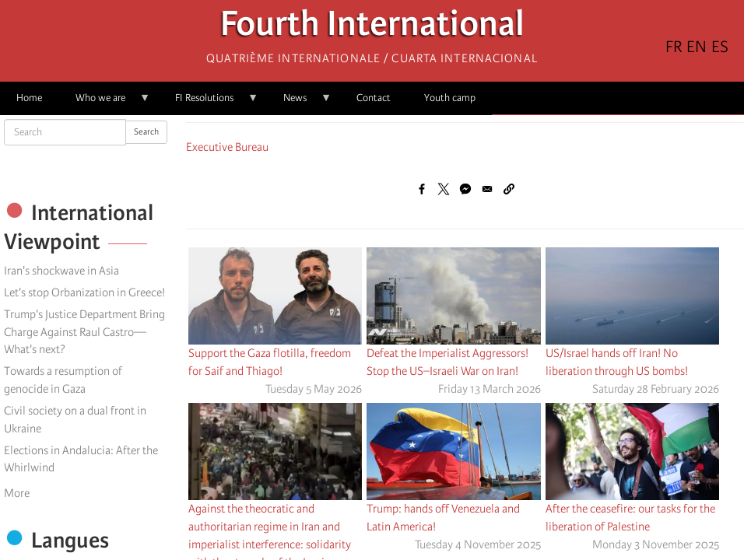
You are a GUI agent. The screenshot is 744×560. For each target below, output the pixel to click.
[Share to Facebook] (422, 189)
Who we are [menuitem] (105, 103)
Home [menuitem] (29, 98)
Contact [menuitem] (374, 98)
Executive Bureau (227, 147)
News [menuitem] (299, 103)
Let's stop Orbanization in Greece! (84, 292)
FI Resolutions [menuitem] (209, 103)
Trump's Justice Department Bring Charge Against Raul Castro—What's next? (84, 332)
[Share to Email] (487, 189)
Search (146, 132)
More (17, 493)
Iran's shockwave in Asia (61, 271)
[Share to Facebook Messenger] (465, 189)
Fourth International (372, 28)
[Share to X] (444, 189)
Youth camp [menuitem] (450, 98)
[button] (509, 189)
